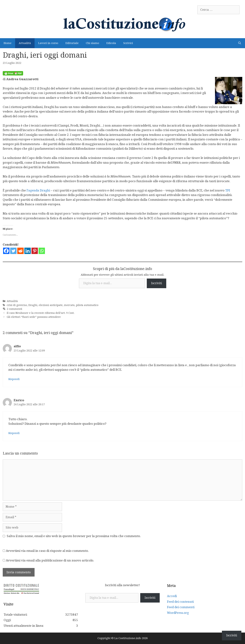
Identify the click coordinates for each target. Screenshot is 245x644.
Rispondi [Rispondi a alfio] (14, 379)
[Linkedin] (28, 251)
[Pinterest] (35, 251)
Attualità (25, 43)
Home (8, 43)
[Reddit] (20, 251)
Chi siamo (92, 43)
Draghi (33, 305)
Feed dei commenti (181, 607)
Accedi (172, 596)
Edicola (111, 43)
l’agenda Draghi (38, 190)
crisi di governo (17, 305)
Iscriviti (157, 283)
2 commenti (14, 309)
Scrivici (128, 43)
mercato (69, 305)
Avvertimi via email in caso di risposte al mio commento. (47, 551)
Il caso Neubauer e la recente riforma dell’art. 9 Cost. (41, 313)
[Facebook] (6, 251)
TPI (228, 190)
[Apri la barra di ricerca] (240, 43)
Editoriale (72, 43)
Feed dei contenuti (180, 602)
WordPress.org (178, 613)
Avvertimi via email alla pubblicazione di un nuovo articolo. (50, 560)
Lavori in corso (48, 43)
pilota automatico (87, 305)
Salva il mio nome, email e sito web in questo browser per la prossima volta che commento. (74, 536)
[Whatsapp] (42, 251)
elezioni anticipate (51, 305)
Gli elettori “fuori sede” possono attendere (34, 317)
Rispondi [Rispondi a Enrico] (14, 433)
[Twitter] (13, 251)
